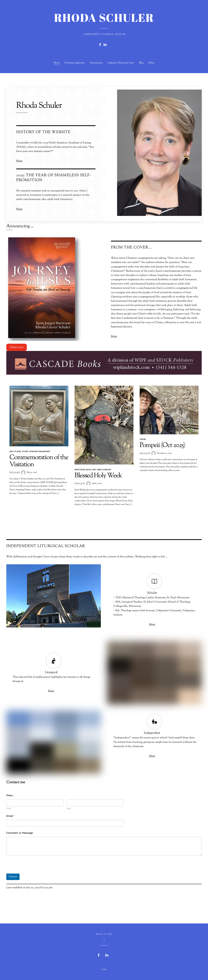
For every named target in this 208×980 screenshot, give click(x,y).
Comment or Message (20, 831)
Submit (13, 874)
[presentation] (30, 869)
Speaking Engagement (40, 450)
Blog (141, 63)
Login (104, 967)
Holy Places (15, 450)
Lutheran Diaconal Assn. (121, 63)
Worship (107, 468)
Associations (96, 63)
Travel (143, 438)
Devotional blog (83, 468)
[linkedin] (105, 44)
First (9, 806)
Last (69, 806)
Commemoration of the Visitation (38, 460)
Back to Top (104, 932)
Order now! (17, 346)
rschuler (15, 471)
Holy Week (97, 468)
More (19, 160)
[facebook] (100, 44)
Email (10, 814)
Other (151, 63)
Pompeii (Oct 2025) (162, 444)
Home (57, 63)
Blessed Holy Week (98, 474)
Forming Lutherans (75, 63)
